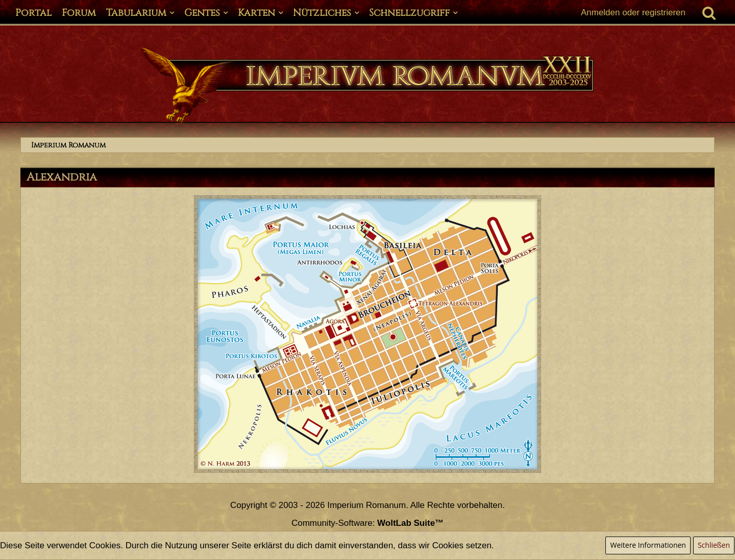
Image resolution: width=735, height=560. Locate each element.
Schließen (714, 545)
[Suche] (709, 13)
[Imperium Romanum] (367, 86)
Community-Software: (367, 523)
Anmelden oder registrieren (633, 12)
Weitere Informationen (648, 545)
